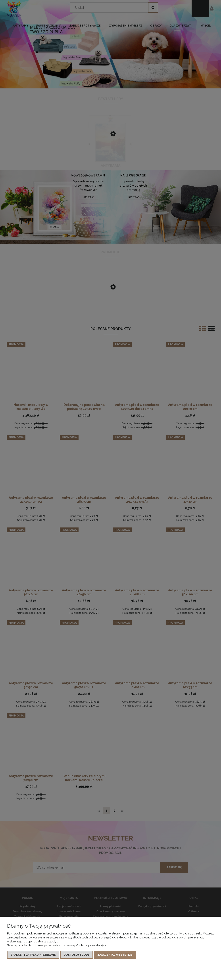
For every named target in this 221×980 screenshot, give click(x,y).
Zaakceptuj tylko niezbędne (33, 955)
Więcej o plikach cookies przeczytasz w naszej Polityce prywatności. (57, 945)
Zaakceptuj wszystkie (115, 955)
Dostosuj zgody (77, 955)
